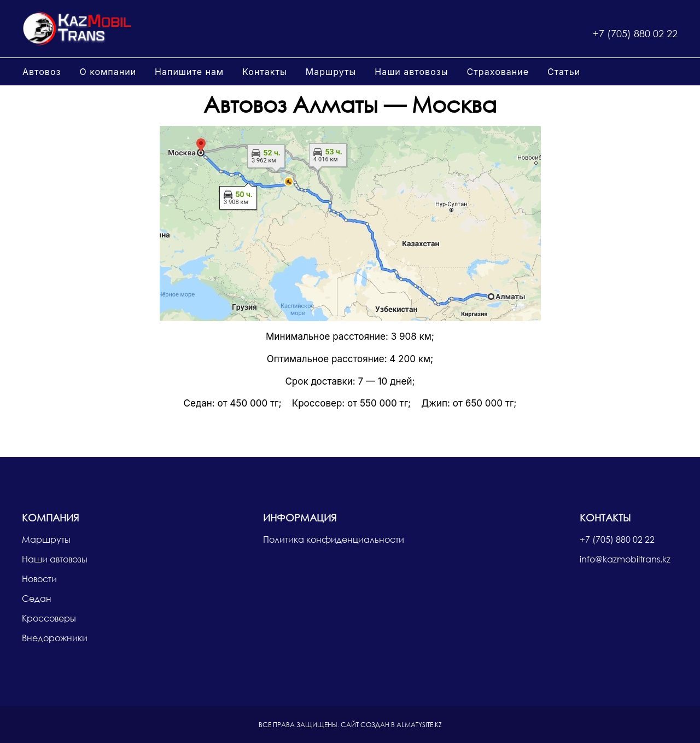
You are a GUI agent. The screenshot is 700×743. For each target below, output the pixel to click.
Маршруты (331, 72)
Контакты (265, 72)
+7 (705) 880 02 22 (635, 33)
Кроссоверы (49, 618)
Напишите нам (189, 72)
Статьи (564, 72)
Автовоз (42, 72)
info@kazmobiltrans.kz (625, 559)
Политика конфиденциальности (334, 539)
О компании (108, 72)
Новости (39, 579)
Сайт (350, 725)
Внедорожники (55, 638)
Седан (37, 598)
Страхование (498, 72)
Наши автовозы (411, 72)
